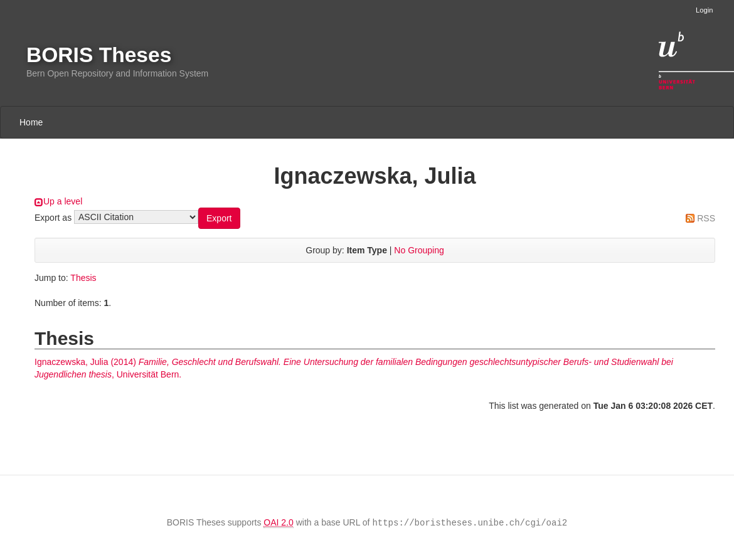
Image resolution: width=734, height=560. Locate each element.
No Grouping (419, 250)
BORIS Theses (99, 55)
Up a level (63, 201)
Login (704, 10)
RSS (706, 218)
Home (31, 122)
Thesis (83, 278)
